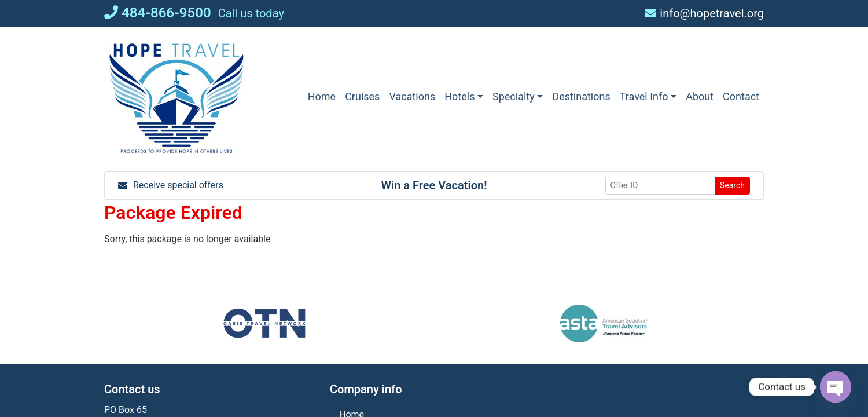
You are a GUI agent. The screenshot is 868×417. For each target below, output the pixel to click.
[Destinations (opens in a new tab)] (581, 96)
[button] (464, 96)
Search (732, 185)
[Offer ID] (660, 186)
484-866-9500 (158, 13)
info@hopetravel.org (704, 13)
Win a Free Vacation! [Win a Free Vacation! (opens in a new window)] (434, 185)
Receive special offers (171, 185)
